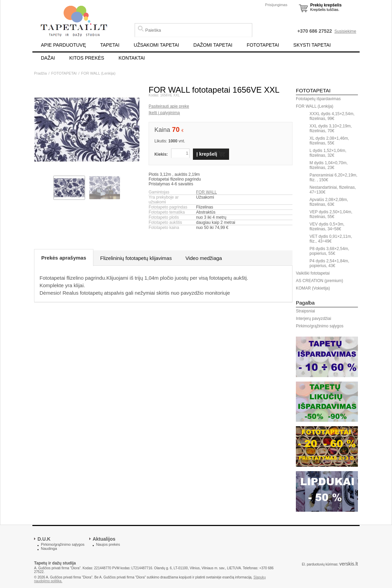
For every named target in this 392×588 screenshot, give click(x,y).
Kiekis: (161, 154)
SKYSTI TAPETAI (312, 45)
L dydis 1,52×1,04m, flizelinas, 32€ (328, 153)
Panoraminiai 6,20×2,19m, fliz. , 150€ (333, 177)
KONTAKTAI (132, 58)
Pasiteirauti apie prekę (169, 106)
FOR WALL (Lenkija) (98, 73)
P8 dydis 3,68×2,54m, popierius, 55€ (329, 251)
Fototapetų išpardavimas (318, 99)
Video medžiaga (204, 258)
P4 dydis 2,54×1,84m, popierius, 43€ (329, 263)
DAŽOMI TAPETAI (213, 45)
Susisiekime (345, 31)
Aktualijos (104, 539)
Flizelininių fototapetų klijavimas (136, 258)
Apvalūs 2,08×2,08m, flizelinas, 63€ (329, 202)
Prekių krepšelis (326, 5)
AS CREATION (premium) (319, 281)
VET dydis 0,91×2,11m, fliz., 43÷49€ (331, 239)
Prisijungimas (276, 5)
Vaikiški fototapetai (313, 273)
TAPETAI (110, 45)
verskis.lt (349, 564)
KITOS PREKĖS (87, 58)
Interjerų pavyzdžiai (313, 319)
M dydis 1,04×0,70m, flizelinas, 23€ (329, 165)
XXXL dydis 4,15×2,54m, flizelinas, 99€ (332, 116)
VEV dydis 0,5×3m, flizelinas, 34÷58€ (327, 227)
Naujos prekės (108, 544)
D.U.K (44, 539)
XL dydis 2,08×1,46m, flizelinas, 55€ (329, 141)
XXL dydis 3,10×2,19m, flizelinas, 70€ (331, 128)
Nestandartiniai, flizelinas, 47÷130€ (333, 190)
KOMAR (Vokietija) (313, 288)
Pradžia (40, 73)
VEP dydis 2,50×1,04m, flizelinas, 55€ (331, 214)
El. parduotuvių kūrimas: (320, 564)
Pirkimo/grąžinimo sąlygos (320, 326)
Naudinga (49, 548)
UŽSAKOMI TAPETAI (156, 45)
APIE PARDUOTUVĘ (63, 45)
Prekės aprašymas (64, 258)
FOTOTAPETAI (263, 45)
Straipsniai (305, 311)
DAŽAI (48, 58)
